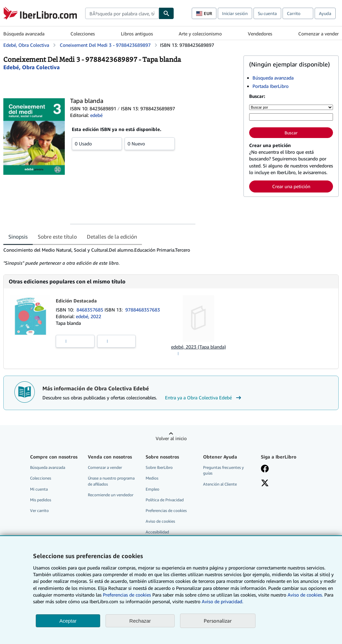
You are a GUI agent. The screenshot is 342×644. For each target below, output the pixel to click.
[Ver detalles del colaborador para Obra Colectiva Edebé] (32, 67)
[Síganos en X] (265, 484)
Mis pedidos (41, 500)
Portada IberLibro (271, 86)
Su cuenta (267, 13)
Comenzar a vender (318, 34)
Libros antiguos (137, 34)
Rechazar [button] (140, 621)
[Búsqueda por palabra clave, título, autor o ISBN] (291, 117)
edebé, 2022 (89, 316)
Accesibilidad (157, 532)
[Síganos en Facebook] (265, 469)
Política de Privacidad (165, 500)
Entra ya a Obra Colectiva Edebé (204, 398)
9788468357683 (143, 310)
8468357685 (91, 310)
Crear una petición (291, 186)
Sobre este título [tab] (57, 237)
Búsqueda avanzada (24, 34)
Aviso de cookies (160, 521)
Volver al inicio (171, 438)
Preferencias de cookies (127, 595)
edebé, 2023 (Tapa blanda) (198, 347)
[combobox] (122, 13)
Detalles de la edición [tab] (112, 237)
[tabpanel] (121, 257)
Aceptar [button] (68, 621)
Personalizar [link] (218, 621)
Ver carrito (39, 510)
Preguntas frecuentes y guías (223, 470)
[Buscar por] (291, 107)
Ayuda (325, 13)
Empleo (152, 489)
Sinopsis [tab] (18, 237)
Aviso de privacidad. (222, 601)
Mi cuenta (39, 489)
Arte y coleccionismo (200, 34)
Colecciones (83, 34)
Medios (152, 478)
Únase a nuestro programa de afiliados (111, 481)
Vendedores (260, 34)
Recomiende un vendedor (111, 495)
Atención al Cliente (220, 484)
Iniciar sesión (235, 13)
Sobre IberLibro (159, 467)
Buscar (291, 133)
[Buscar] (166, 13)
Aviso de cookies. (305, 595)
